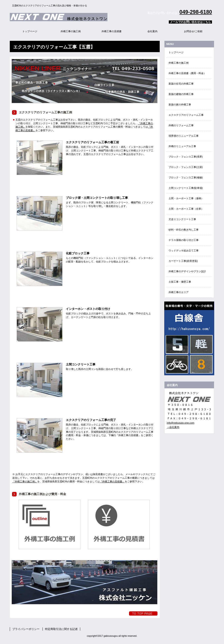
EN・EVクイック (189, 338)
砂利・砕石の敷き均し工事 (184, 230)
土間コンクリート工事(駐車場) (186, 188)
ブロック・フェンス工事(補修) (186, 177)
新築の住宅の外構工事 (181, 84)
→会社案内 (173, 427)
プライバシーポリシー (26, 629)
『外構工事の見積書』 (112, 481)
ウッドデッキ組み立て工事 (184, 250)
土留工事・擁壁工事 (180, 282)
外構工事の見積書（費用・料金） (187, 73)
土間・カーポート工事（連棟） (186, 198)
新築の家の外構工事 (180, 104)
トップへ (143, 614)
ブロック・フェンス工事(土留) (186, 167)
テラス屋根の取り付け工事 (184, 240)
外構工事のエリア (179, 292)
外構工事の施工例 (179, 63)
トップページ (176, 52)
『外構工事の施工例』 (25, 481)
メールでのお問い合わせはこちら (190, 22)
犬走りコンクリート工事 (182, 219)
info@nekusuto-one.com (180, 423)
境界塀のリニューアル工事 (184, 136)
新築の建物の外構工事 (181, 94)
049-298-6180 (196, 12)
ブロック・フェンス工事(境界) (186, 157)
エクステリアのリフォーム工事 (186, 115)
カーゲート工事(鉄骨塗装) (183, 261)
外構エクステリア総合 (67, 17)
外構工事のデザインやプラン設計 (187, 271)
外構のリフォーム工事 (181, 125)
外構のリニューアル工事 (182, 146)
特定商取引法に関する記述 (61, 629)
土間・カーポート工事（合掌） (186, 209)
